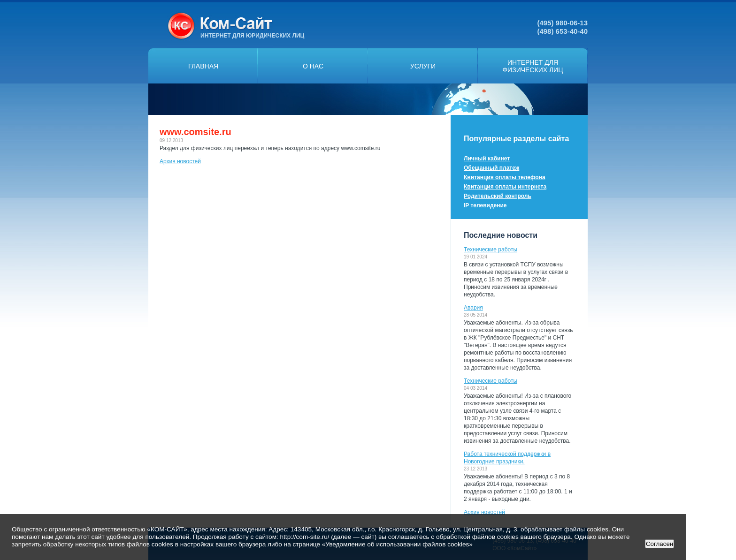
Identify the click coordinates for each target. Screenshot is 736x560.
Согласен (659, 544)
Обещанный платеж (491, 168)
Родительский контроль (498, 196)
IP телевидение (485, 205)
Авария (473, 308)
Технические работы (491, 250)
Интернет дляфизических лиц (533, 66)
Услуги (423, 66)
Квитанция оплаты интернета (505, 187)
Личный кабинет (487, 159)
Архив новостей (180, 161)
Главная (203, 66)
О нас (313, 66)
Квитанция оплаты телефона (505, 177)
